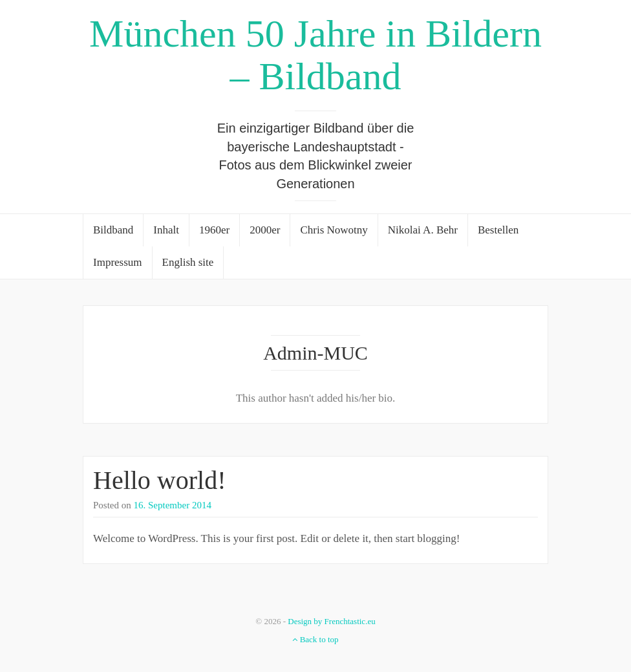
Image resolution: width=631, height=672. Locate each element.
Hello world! (160, 480)
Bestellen (498, 230)
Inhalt (166, 230)
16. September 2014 (173, 505)
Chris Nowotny (334, 230)
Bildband (113, 230)
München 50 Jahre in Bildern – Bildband (315, 55)
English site (188, 262)
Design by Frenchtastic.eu (331, 621)
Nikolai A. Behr (423, 230)
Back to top (315, 639)
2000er (265, 230)
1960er (214, 230)
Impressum (118, 262)
